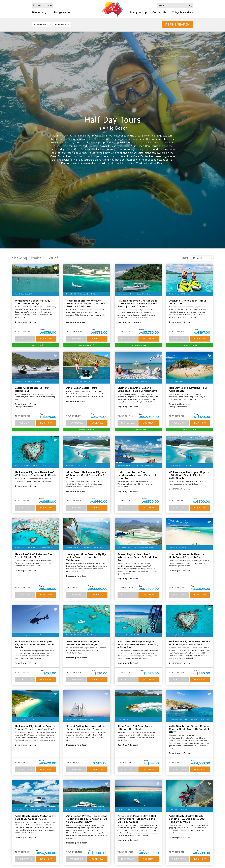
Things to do (62, 12)
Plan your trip (138, 12)
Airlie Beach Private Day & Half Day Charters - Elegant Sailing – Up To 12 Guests (137, 819)
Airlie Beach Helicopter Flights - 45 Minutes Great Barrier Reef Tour (86, 475)
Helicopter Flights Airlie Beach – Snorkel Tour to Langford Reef (35, 728)
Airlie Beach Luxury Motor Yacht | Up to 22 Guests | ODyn (35, 817)
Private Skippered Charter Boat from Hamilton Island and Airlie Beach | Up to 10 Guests (137, 304)
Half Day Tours (43, 25)
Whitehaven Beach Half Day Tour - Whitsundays (33, 302)
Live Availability (36, 345)
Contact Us (159, 12)
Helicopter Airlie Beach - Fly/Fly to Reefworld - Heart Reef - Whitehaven (86, 557)
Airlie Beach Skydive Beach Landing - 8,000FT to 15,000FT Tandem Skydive (188, 819)
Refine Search (177, 25)
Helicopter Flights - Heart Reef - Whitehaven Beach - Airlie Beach (35, 474)
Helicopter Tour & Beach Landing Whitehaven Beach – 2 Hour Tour (137, 475)
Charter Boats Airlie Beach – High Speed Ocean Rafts (186, 556)
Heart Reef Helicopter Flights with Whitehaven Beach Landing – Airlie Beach (138, 644)
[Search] (190, 5)
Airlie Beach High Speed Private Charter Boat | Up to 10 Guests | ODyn (189, 729)
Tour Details (25, 339)
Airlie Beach (63, 25)
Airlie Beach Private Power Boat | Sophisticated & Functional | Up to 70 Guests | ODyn (87, 819)
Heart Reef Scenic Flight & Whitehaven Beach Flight (83, 643)
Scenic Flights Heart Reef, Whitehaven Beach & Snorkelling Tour (138, 557)
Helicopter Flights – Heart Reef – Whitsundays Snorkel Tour (189, 643)
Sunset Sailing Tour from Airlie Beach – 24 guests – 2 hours (85, 728)
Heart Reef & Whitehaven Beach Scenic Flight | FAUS (35, 556)
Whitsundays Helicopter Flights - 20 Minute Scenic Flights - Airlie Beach (189, 475)
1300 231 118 (43, 5)
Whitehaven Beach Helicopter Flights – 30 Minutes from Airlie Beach (35, 644)
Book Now (46, 339)
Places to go (40, 12)
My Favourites (182, 12)
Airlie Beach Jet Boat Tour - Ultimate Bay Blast (135, 728)
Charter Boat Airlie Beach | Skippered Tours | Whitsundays (137, 389)
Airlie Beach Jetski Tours (82, 388)
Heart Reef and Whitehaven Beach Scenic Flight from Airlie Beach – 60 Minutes (86, 304)
